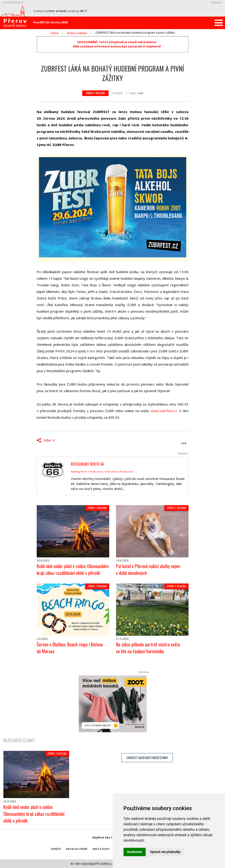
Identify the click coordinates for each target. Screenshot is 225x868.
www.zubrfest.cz (164, 411)
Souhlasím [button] (135, 852)
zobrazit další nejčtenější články (147, 758)
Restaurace (127, 471)
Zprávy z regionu (77, 33)
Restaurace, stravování (103, 471)
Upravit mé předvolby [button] (165, 852)
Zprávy (54, 33)
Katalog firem (79, 471)
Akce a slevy (101, 849)
